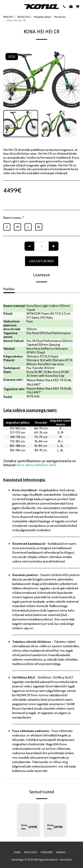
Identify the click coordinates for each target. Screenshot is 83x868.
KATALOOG (24, 17)
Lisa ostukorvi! (41, 261)
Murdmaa (60, 17)
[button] (5, 6)
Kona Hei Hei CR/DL (25, 827)
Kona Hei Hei (50, 827)
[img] (29, 812)
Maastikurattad (42, 17)
